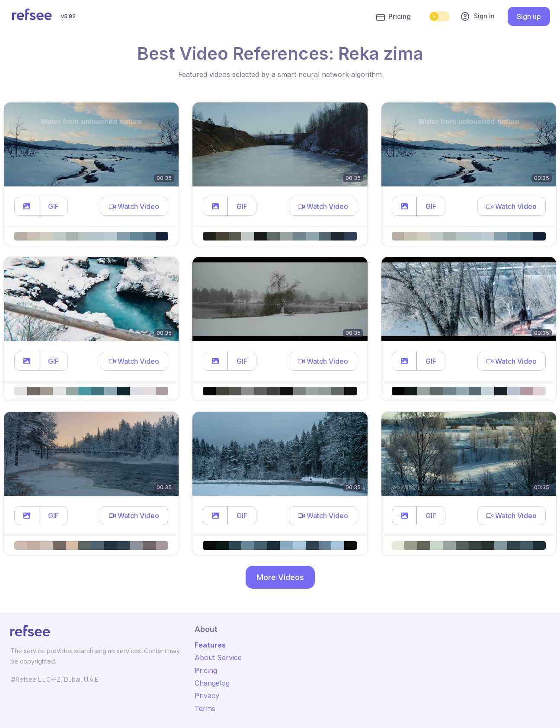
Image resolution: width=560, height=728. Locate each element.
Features (210, 645)
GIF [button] (53, 206)
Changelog (212, 683)
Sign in (477, 16)
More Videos (280, 577)
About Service (218, 657)
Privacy (207, 696)
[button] (27, 206)
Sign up (529, 16)
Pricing (394, 17)
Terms (205, 709)
